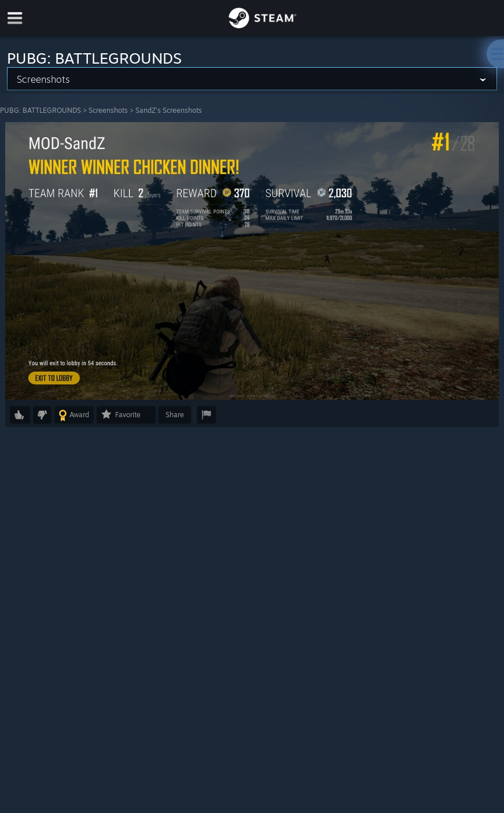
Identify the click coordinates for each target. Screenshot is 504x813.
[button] (20, 415)
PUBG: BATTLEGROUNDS (41, 110)
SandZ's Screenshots (169, 110)
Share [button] (175, 415)
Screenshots (108, 110)
